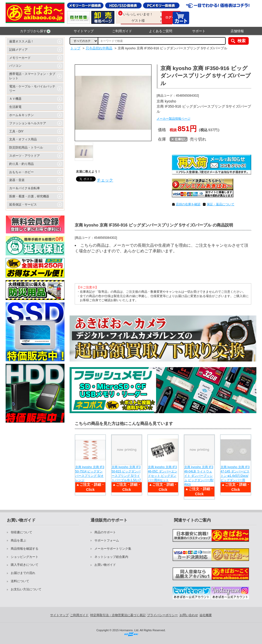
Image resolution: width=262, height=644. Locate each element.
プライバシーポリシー (162, 615)
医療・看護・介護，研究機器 (29, 196)
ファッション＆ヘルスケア (28, 123)
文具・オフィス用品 (23, 139)
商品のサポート (105, 532)
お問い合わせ (189, 615)
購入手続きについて (25, 565)
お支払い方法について (26, 589)
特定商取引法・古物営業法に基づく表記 (118, 615)
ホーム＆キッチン (21, 115)
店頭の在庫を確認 (188, 204)
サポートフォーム (107, 540)
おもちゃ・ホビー (21, 172)
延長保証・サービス (23, 205)
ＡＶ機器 (15, 99)
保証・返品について (221, 204)
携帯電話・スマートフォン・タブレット (32, 76)
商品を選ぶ (18, 540)
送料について (20, 581)
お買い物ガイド (105, 565)
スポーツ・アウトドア (25, 156)
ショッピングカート (25, 557)
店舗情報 (237, 31)
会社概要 (206, 615)
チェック (105, 180)
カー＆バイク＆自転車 (25, 188)
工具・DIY (16, 131)
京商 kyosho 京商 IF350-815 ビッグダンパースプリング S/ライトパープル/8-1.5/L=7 (126, 473)
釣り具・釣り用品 (21, 164)
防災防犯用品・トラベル (26, 148)
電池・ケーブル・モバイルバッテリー (32, 89)
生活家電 (15, 107)
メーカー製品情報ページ (173, 119)
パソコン (15, 66)
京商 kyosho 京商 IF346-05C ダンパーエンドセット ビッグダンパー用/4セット (163, 473)
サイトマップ (84, 31)
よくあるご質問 (161, 31)
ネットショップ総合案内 (111, 557)
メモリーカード (20, 58)
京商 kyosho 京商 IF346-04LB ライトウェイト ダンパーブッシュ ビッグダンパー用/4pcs (199, 476)
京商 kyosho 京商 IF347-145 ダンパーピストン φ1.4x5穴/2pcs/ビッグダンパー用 (235, 473)
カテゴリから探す (35, 31)
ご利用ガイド (122, 31)
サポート (199, 31)
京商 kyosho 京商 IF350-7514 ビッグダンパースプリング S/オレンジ (90, 473)
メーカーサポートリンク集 (113, 549)
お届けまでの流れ (23, 573)
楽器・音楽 (17, 180)
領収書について (21, 532)
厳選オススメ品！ (21, 41)
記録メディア (18, 50)
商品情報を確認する (25, 549)
